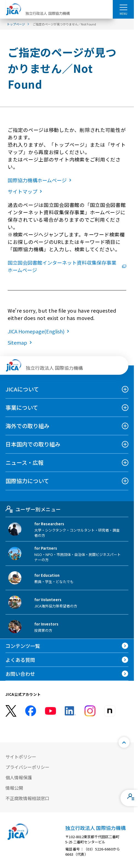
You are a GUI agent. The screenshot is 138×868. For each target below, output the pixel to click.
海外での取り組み (27, 426)
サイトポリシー (21, 757)
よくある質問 (20, 660)
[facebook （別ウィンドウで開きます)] (31, 711)
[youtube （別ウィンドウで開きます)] (50, 711)
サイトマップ (26, 191)
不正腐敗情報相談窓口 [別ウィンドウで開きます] (27, 798)
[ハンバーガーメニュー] (123, 7)
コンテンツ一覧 (23, 646)
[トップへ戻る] (124, 742)
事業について (22, 407)
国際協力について (27, 481)
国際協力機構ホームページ (41, 180)
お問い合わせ (20, 674)
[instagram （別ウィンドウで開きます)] (90, 711)
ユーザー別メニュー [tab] (33, 509)
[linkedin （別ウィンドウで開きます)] (70, 711)
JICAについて (22, 389)
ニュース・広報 (25, 462)
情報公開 (14, 788)
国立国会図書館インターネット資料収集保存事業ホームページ (67, 266)
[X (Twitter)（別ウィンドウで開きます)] (11, 711)
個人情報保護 (19, 777)
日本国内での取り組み (33, 444)
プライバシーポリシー (27, 767)
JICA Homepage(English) (40, 331)
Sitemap (21, 342)
